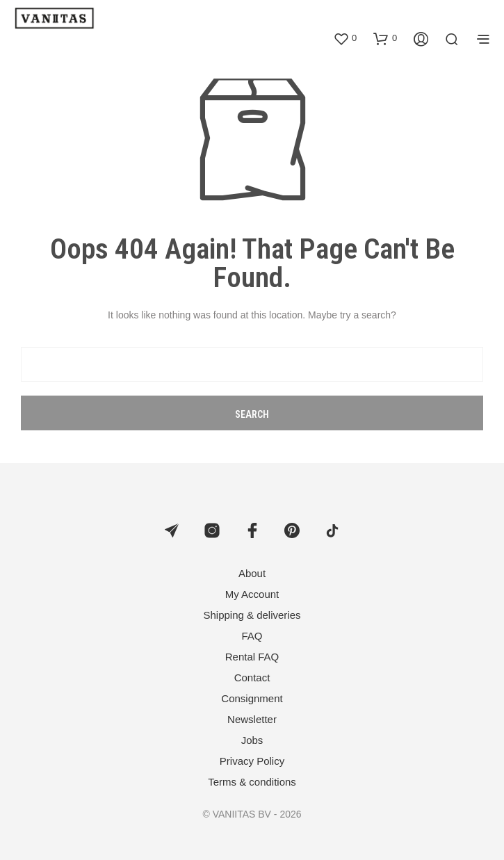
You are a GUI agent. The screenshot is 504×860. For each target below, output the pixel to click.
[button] (345, 38)
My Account (252, 594)
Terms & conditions (252, 782)
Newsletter (252, 719)
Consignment (252, 698)
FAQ (252, 636)
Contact (252, 678)
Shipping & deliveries (252, 615)
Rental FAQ (252, 657)
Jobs (252, 740)
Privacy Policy (252, 761)
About (252, 573)
